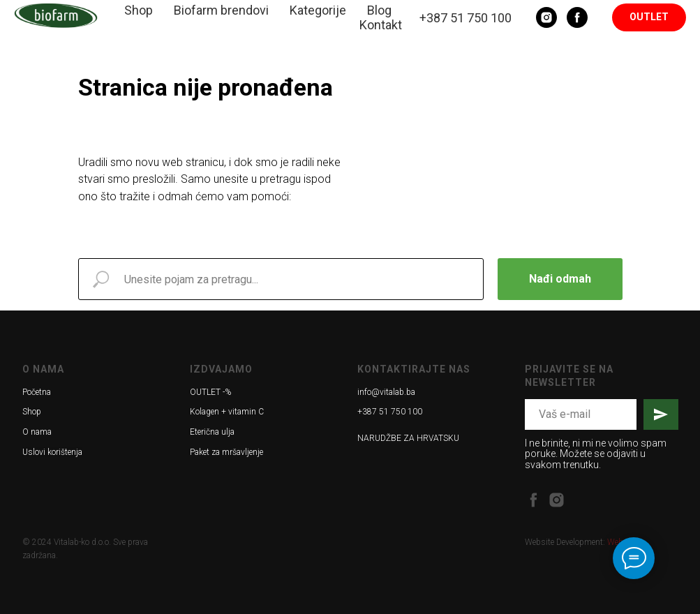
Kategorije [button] (318, 10)
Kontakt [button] (381, 25)
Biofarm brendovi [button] (221, 10)
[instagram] (557, 500)
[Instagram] (546, 17)
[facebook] (534, 500)
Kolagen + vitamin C (227, 412)
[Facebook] (577, 17)
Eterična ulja (212, 432)
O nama (37, 432)
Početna (37, 392)
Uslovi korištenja (52, 452)
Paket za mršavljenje (226, 452)
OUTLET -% (210, 392)
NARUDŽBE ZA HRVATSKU (408, 438)
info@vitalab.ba (386, 392)
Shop (139, 10)
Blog (379, 10)
